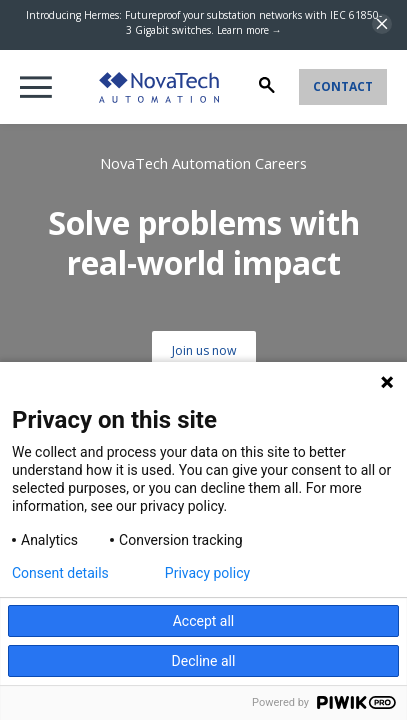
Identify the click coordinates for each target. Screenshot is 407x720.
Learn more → (249, 30)
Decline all (204, 661)
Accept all (204, 621)
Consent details (60, 573)
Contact (343, 86)
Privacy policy (207, 573)
